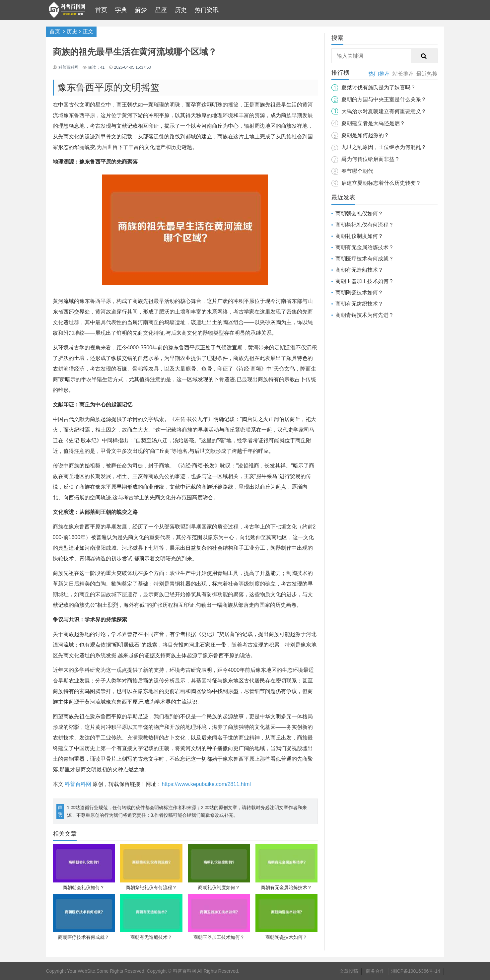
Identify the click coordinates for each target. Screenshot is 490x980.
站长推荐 (403, 74)
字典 (121, 10)
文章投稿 (349, 971)
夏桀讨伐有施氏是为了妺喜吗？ (379, 87)
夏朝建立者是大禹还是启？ (373, 123)
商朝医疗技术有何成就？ (365, 259)
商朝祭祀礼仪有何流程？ (365, 225)
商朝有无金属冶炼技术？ (365, 247)
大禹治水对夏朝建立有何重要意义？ (384, 111)
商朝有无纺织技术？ (359, 304)
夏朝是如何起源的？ (365, 135)
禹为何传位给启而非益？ (371, 159)
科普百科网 (78, 784)
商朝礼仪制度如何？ (359, 236)
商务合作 (375, 971)
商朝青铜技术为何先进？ (365, 315)
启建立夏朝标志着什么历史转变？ (381, 183)
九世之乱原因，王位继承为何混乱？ (384, 147)
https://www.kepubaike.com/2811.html (206, 784)
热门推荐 (379, 74)
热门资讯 (207, 10)
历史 (181, 10)
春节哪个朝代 (357, 171)
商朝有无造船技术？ (359, 270)
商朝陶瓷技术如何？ (359, 292)
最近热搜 (427, 74)
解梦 (141, 10)
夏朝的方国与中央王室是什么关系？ (384, 99)
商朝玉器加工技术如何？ (365, 281)
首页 (101, 10)
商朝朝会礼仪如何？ (359, 213)
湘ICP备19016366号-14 (416, 971)
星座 (161, 10)
